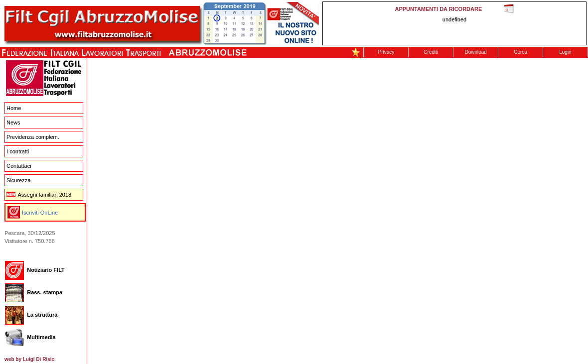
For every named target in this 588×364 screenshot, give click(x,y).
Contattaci (19, 166)
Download (475, 52)
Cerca (520, 52)
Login (565, 52)
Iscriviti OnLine (40, 213)
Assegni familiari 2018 (39, 195)
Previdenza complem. (33, 137)
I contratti (18, 151)
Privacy (386, 52)
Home (14, 108)
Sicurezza (18, 180)
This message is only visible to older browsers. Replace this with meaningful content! (454, 23)
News (13, 122)
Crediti (431, 52)
